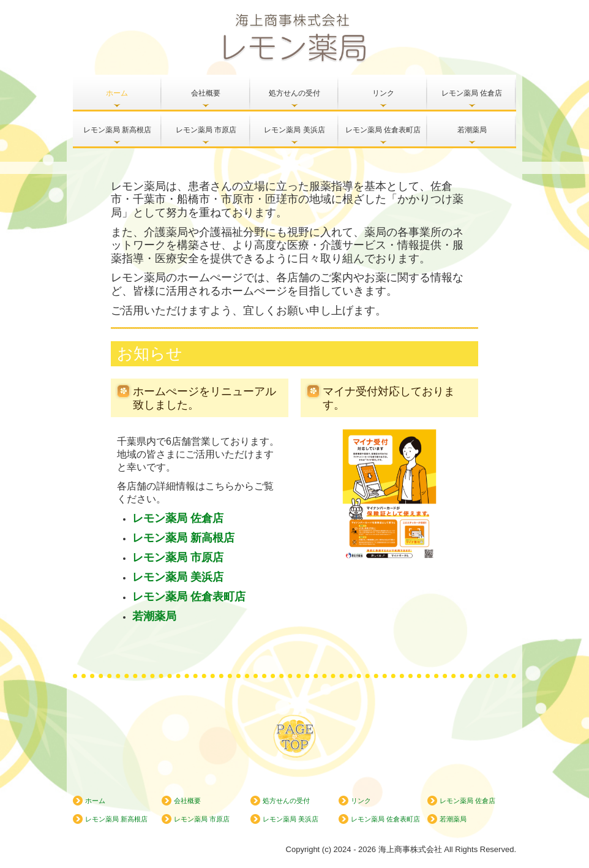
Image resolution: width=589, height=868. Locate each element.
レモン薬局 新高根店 (117, 130)
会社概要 (206, 93)
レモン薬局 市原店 (206, 130)
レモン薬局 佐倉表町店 (383, 130)
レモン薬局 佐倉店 (472, 93)
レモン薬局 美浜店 (294, 130)
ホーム (117, 93)
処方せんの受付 (294, 93)
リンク (383, 93)
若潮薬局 (472, 130)
